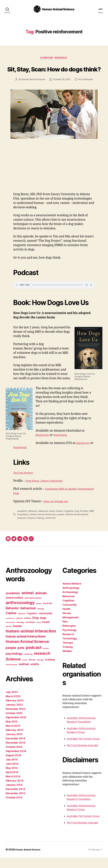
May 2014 (12, 779)
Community (70, 615)
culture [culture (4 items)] (28, 629)
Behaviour (69, 607)
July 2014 (12, 770)
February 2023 (15, 711)
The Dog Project (24, 484)
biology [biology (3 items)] (41, 619)
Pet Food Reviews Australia (82, 756)
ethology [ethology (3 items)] (20, 633)
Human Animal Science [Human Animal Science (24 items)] (27, 652)
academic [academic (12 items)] (13, 604)
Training (68, 657)
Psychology (70, 641)
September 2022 (16, 728)
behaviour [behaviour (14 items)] (28, 618)
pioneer (67, 525)
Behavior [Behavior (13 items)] (12, 618)
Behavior (33, 522)
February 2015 (14, 741)
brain (53, 522)
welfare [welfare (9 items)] (24, 675)
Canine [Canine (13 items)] (11, 623)
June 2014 (12, 774)
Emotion (86, 522)
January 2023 (14, 715)
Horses (67, 624)
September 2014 (16, 762)
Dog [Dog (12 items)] (35, 628)
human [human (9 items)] (17, 636)
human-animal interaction (49, 525)
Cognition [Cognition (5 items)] (32, 624)
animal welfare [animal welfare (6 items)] (14, 608)
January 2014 (14, 795)
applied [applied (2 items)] (39, 614)
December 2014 (15, 749)
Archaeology (70, 603)
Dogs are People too (57, 512)
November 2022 (15, 719)
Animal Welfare (72, 594)
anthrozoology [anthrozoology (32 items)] (20, 613)
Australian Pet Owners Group (83, 749)
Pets (65, 632)
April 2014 (12, 783)
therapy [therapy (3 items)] (40, 670)
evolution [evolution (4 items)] (30, 633)
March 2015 (13, 736)
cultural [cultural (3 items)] (19, 629)
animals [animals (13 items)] (41, 604)
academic (22, 522)
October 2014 (14, 757)
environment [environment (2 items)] (10, 633)
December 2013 (15, 800)
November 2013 (15, 804)
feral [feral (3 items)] (39, 633)
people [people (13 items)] (11, 658)
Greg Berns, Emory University (46, 492)
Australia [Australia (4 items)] (47, 614)
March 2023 (13, 707)
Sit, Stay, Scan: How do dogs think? (54, 74)
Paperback (63, 446)
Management (71, 628)
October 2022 (14, 724)
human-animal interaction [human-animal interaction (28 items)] (31, 641)
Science (48, 529)
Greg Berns (29, 525)
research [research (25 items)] (42, 664)
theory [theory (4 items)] (32, 670)
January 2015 (14, 745)
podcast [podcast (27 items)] (34, 658)
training (57, 529)
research (38, 529)
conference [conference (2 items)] (10, 629)
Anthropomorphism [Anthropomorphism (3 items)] (33, 608)
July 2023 (12, 703)
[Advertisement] (54, 182)
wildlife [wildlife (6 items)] (35, 675)
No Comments (87, 90)
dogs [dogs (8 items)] (43, 628)
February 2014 (14, 791)
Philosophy (69, 636)
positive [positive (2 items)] (46, 659)
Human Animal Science (33, 90)
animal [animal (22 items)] (28, 603)
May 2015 (12, 732)
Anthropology (71, 598)
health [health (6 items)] (46, 632)
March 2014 (13, 787)
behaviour (44, 522)
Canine (60, 522)
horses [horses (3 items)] (9, 637)
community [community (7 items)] (45, 624)
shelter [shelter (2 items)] (25, 670)
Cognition (46, 58)
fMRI (19, 525)
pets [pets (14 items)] (21, 658)
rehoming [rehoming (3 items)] (28, 664)
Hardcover (43, 446)
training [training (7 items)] (50, 670)
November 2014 (15, 753)
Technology (70, 649)
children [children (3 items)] (21, 624)
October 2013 (14, 808)
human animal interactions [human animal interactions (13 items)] (26, 647)
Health (66, 619)
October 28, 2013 (62, 90)
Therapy (68, 653)
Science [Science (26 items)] (13, 669)
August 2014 (13, 766)
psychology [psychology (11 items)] (14, 664)
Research (62, 58)
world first (67, 529)
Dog (78, 522)
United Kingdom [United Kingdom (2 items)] (11, 675)
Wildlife (67, 662)
